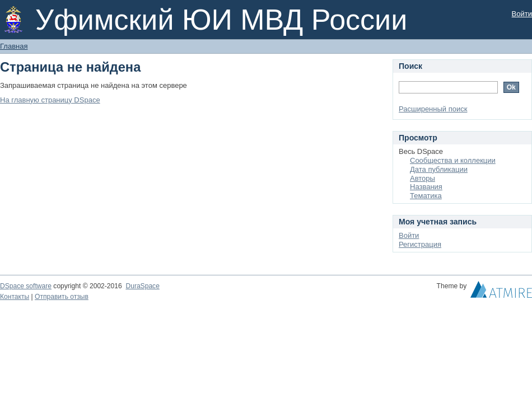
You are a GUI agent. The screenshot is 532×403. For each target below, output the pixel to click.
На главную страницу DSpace (50, 100)
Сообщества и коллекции (453, 160)
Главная (14, 46)
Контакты (15, 297)
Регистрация (420, 244)
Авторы (423, 178)
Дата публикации (439, 169)
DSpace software (26, 286)
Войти (522, 14)
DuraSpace (142, 286)
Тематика (426, 196)
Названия (426, 187)
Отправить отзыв (62, 297)
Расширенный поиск (433, 109)
